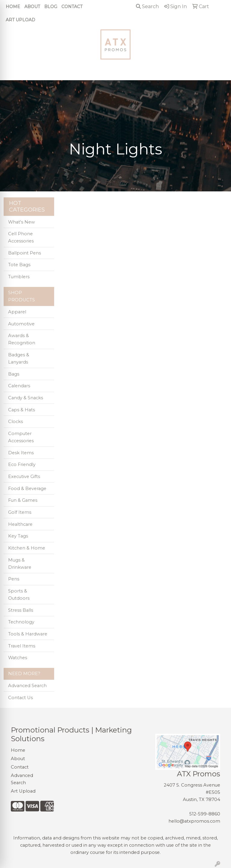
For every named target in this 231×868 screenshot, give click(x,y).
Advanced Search (27, 686)
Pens (14, 579)
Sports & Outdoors (19, 595)
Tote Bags (19, 265)
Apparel (17, 312)
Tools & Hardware (28, 634)
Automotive (21, 324)
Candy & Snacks (26, 398)
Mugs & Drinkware (20, 564)
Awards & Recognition (22, 339)
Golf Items (20, 512)
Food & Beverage (27, 489)
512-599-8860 (205, 814)
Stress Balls (21, 610)
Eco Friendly (22, 464)
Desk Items (21, 453)
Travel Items (22, 646)
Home (13, 7)
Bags (14, 374)
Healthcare (20, 524)
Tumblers (19, 277)
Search (147, 6)
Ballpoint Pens (25, 253)
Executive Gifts (24, 477)
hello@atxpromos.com (194, 821)
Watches (18, 658)
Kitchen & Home (27, 548)
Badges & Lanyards (19, 358)
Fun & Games (23, 500)
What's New (22, 222)
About (32, 7)
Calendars (19, 386)
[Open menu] (219, 72)
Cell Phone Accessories (21, 237)
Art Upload (20, 20)
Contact (72, 7)
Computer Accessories (21, 437)
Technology (21, 622)
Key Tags (18, 536)
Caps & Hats (22, 410)
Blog (51, 7)
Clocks (15, 422)
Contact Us (20, 698)
